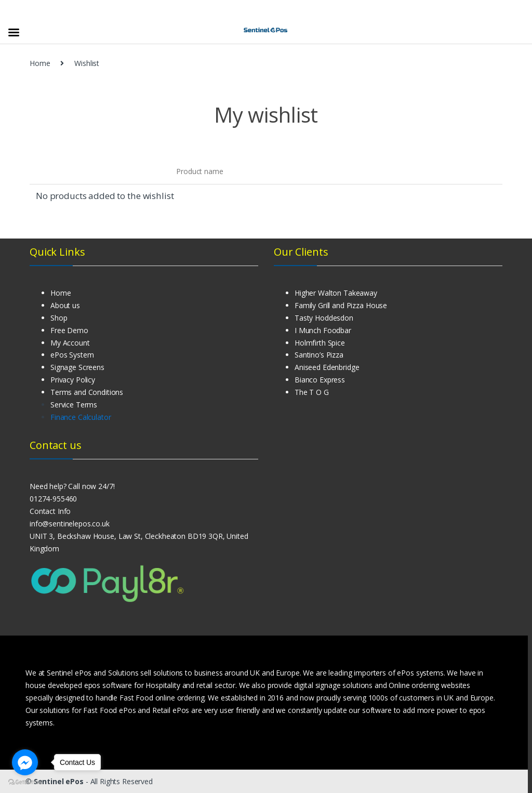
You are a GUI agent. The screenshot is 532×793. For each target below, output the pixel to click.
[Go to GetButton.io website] (25, 782)
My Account (70, 343)
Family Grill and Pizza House (341, 305)
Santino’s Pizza (319, 355)
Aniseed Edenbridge (327, 367)
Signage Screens (77, 367)
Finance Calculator (81, 417)
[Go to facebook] (25, 762)
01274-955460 (53, 499)
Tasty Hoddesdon (324, 318)
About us (65, 305)
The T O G (312, 392)
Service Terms (74, 405)
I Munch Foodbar (323, 330)
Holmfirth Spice (320, 343)
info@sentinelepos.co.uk (70, 524)
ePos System (72, 355)
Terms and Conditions (87, 392)
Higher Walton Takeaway (336, 293)
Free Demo (69, 330)
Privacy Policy (73, 380)
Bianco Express (320, 380)
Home (40, 63)
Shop (59, 318)
